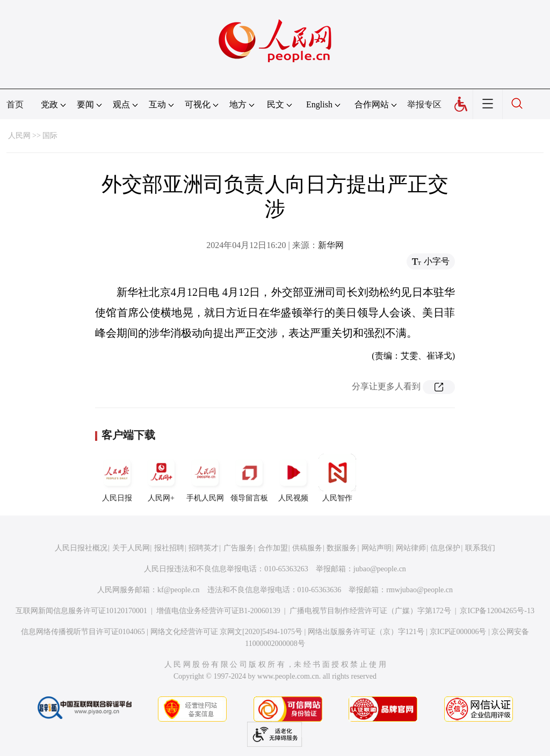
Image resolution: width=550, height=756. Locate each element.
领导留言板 (249, 478)
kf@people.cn (179, 590)
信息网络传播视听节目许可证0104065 (83, 632)
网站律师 (411, 548)
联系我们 (480, 548)
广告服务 (238, 548)
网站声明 (377, 548)
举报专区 (424, 104)
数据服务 (342, 548)
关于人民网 (131, 548)
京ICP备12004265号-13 (497, 611)
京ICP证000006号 (458, 632)
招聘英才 (204, 548)
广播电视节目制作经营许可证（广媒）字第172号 (370, 611)
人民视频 (293, 478)
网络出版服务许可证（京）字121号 (366, 632)
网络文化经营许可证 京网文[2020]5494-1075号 (227, 632)
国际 (50, 136)
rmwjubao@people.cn (419, 590)
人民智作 (337, 478)
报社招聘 (169, 548)
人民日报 (117, 478)
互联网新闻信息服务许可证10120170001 (81, 611)
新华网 (331, 245)
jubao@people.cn (380, 569)
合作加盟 (273, 548)
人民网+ (161, 478)
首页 (15, 104)
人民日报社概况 (81, 548)
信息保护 (445, 548)
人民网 (19, 136)
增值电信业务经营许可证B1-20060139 (218, 611)
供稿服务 (307, 548)
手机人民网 (205, 478)
